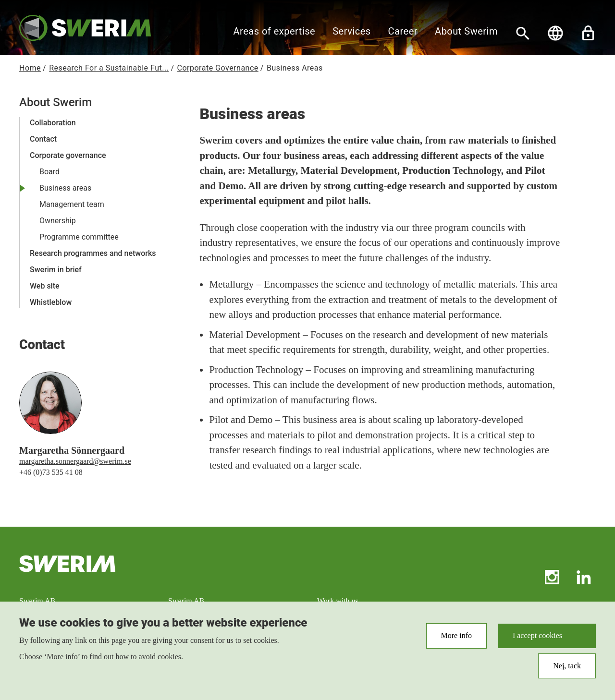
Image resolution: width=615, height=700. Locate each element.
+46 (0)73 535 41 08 (51, 472)
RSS (520, 577)
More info (456, 640)
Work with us (338, 601)
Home (30, 68)
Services (351, 31)
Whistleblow (51, 302)
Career (403, 31)
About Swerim (466, 31)
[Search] (523, 33)
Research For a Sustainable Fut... (109, 68)
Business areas (65, 188)
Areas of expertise (275, 31)
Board (49, 172)
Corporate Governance (218, 68)
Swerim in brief (56, 270)
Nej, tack (567, 670)
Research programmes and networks (93, 253)
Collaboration (53, 123)
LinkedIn (584, 577)
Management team (72, 204)
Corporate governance (68, 155)
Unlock (588, 33)
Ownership (58, 221)
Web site (45, 286)
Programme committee (79, 237)
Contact (43, 139)
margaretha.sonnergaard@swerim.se (75, 461)
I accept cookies (537, 640)
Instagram (552, 577)
